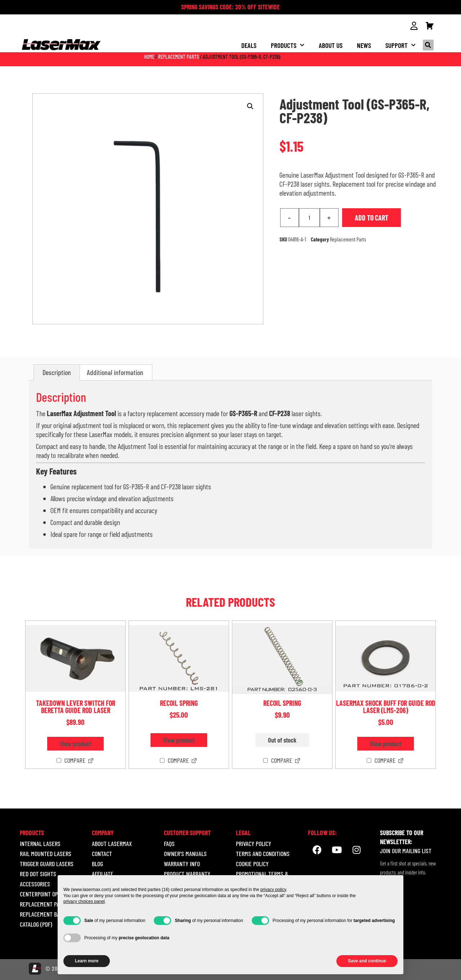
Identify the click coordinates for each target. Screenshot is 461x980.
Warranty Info (182, 863)
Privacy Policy (254, 843)
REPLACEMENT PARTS (44, 904)
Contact (102, 853)
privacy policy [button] (273, 890)
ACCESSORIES (35, 883)
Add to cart (372, 217)
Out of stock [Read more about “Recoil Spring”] (282, 740)
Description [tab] (57, 372)
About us (331, 45)
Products (288, 45)
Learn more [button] (87, 961)
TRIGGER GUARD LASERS (47, 863)
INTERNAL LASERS (40, 843)
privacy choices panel (84, 901)
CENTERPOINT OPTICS (44, 894)
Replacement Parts (178, 56)
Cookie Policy (252, 863)
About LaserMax (112, 843)
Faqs (169, 843)
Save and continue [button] (367, 961)
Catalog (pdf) (36, 924)
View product (75, 743)
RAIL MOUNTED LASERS (46, 853)
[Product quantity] (309, 217)
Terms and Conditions (263, 853)
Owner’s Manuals (185, 853)
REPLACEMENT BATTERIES (49, 914)
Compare (71, 760)
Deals (249, 45)
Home (149, 56)
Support (400, 45)
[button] (428, 45)
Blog (97, 863)
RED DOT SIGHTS (38, 873)
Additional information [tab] (115, 372)
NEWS (364, 45)
